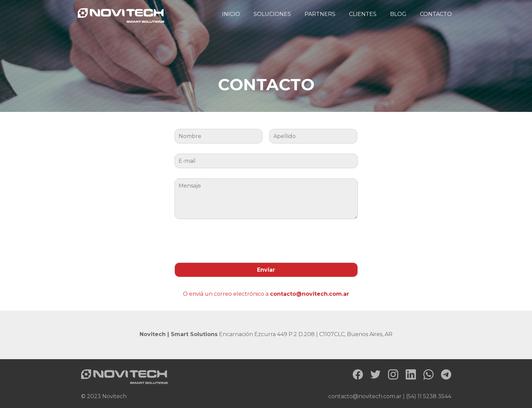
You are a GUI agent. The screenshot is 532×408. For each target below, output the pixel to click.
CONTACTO (436, 14)
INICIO (231, 14)
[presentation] (226, 239)
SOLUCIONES (272, 14)
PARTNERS (320, 14)
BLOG (398, 14)
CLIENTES (363, 14)
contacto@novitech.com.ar (309, 294)
